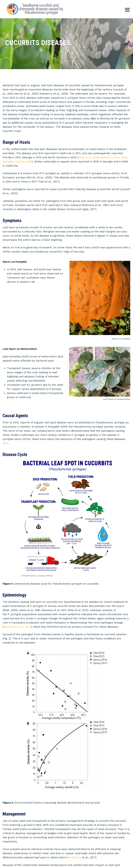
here (6, 439)
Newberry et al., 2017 (17, 597)
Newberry (75, 771)
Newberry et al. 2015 (113, 157)
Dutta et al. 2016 (88, 157)
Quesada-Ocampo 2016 (17, 162)
